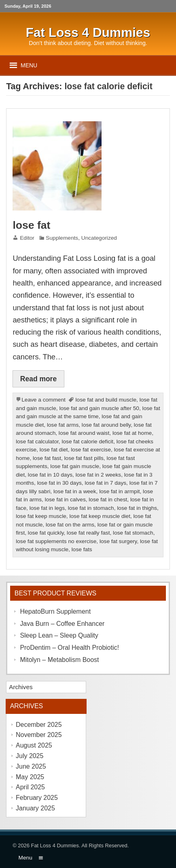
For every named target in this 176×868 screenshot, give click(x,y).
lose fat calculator (37, 442)
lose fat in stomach (91, 508)
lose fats (82, 549)
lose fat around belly (106, 425)
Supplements (62, 238)
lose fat (31, 225)
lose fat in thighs (137, 508)
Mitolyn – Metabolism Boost (59, 660)
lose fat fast (47, 458)
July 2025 (30, 756)
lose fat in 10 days (50, 475)
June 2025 (31, 766)
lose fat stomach (133, 533)
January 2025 (35, 808)
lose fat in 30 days (59, 483)
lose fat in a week (75, 491)
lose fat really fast (88, 533)
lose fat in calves (65, 500)
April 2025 (30, 787)
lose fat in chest (108, 500)
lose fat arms (63, 425)
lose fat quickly (46, 533)
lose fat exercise (91, 450)
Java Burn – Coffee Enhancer (62, 624)
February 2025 (37, 798)
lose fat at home (132, 433)
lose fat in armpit (119, 491)
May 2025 (30, 777)
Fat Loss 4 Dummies (55, 845)
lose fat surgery (118, 541)
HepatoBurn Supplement (55, 611)
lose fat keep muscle (41, 516)
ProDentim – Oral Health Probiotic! (69, 648)
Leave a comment (43, 400)
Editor (27, 238)
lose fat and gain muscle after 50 (99, 408)
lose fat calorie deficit (87, 442)
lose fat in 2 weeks (98, 475)
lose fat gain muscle (75, 466)
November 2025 (39, 735)
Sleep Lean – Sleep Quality (59, 635)
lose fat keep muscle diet (100, 516)
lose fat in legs (47, 508)
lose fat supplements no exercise (56, 541)
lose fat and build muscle (106, 400)
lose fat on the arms (70, 525)
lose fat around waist (84, 433)
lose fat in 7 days (105, 483)
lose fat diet (54, 450)
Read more (38, 379)
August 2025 (34, 745)
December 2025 (39, 725)
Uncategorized (99, 238)
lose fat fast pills (84, 458)
